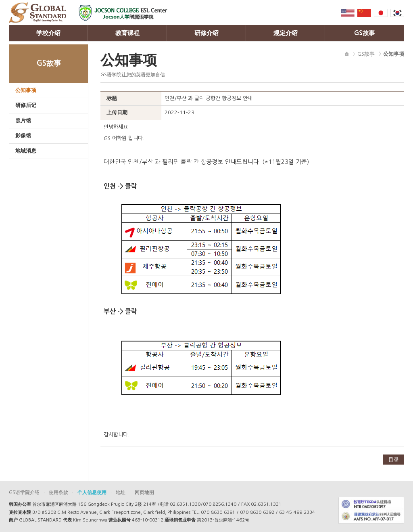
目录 (394, 460)
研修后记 (26, 105)
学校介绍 (48, 33)
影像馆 (23, 135)
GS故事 (364, 33)
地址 (121, 492)
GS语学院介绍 (24, 492)
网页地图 (144, 492)
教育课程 (127, 33)
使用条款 (58, 492)
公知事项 (26, 90)
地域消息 (26, 151)
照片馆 (23, 120)
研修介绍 (206, 33)
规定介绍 (286, 33)
